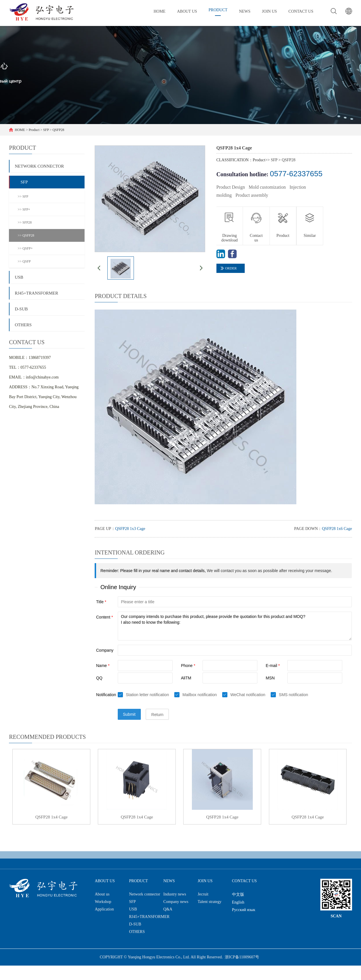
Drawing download (230, 238)
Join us (205, 881)
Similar (310, 235)
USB (19, 277)
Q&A (168, 909)
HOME (20, 130)
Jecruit (203, 894)
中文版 (238, 894)
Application (104, 909)
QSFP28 (58, 130)
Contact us (256, 238)
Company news (176, 902)
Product (34, 130)
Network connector (39, 166)
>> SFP (23, 196)
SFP (46, 130)
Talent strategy (210, 902)
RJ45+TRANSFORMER (36, 293)
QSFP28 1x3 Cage (130, 529)
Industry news (175, 894)
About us (105, 881)
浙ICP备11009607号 (242, 957)
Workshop (103, 902)
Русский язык (244, 910)
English (238, 902)
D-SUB (21, 309)
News (169, 881)
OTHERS (23, 325)
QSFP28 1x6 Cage (337, 529)
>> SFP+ (24, 209)
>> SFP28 (25, 222)
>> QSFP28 (26, 235)
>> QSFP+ (25, 248)
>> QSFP (24, 261)
